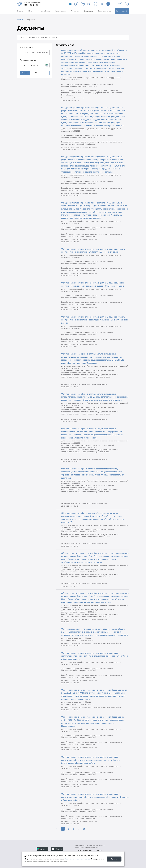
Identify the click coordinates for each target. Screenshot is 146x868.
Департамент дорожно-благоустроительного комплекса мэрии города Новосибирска (91, 643)
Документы (88, 11)
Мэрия (31, 11)
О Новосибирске (44, 11)
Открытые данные (104, 11)
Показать (25, 73)
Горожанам (75, 11)
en (112, 4)
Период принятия (28, 60)
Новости (20, 11)
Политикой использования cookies (77, 859)
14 (84, 829)
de (116, 4)
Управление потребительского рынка (74, 98)
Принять (114, 859)
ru (108, 4)
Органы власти (61, 11)
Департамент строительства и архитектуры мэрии (79, 147)
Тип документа (27, 48)
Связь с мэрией (122, 11)
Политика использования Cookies (88, 851)
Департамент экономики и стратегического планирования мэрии (84, 384)
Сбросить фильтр (41, 73)
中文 (120, 4)
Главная (20, 20)
